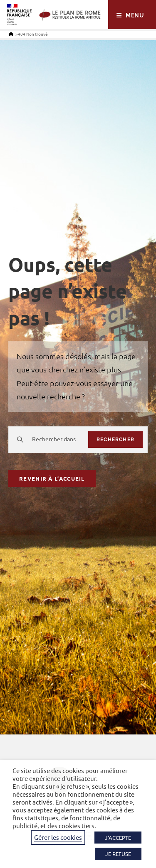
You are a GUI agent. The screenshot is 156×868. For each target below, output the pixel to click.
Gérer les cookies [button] (58, 837)
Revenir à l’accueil (52, 478)
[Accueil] (11, 34)
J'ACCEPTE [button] (118, 838)
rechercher (115, 440)
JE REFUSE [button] (118, 854)
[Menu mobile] (130, 15)
